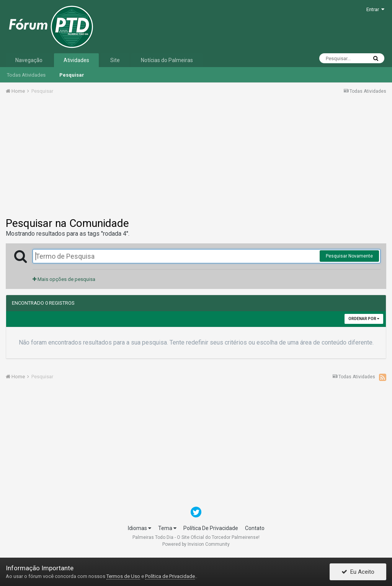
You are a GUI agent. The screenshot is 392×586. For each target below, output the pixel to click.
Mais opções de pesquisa (64, 279)
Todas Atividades (26, 75)
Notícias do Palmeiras (167, 60)
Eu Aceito (358, 572)
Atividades (76, 60)
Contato (255, 528)
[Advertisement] (196, 158)
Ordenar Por (364, 319)
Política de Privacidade (170, 576)
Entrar (375, 9)
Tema (167, 528)
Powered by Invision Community (196, 544)
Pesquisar (72, 75)
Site (115, 60)
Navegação (29, 60)
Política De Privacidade (211, 528)
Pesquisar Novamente (349, 256)
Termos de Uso (123, 576)
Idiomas (140, 528)
